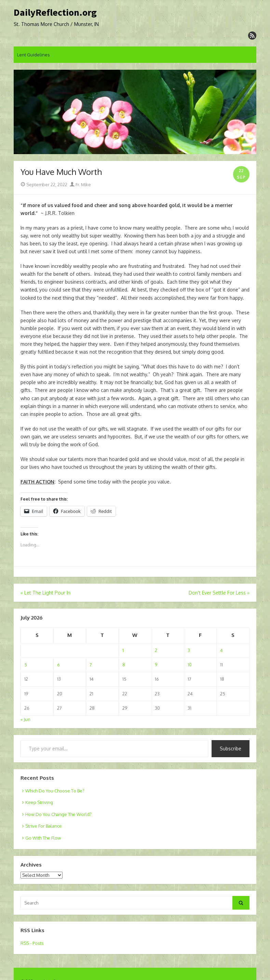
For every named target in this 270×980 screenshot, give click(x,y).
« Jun (25, 719)
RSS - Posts (32, 943)
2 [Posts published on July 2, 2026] (156, 650)
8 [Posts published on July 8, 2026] (124, 665)
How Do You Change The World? (58, 814)
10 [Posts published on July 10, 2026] (190, 665)
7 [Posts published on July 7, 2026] (91, 665)
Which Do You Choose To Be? (55, 791)
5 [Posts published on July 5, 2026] (26, 665)
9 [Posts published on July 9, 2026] (156, 665)
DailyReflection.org (55, 13)
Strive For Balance (44, 826)
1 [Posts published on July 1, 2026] (123, 650)
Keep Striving (39, 802)
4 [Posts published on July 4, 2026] (221, 650)
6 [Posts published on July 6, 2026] (58, 665)
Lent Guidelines (33, 55)
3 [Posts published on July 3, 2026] (189, 650)
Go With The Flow (43, 838)
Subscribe (231, 748)
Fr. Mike (80, 185)
